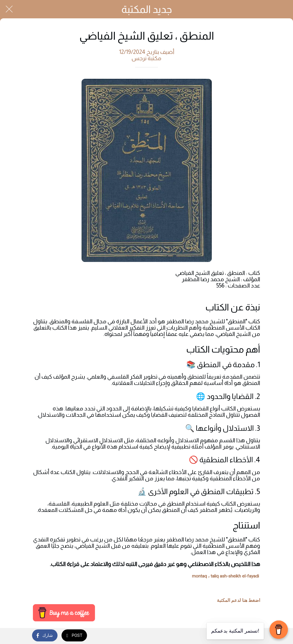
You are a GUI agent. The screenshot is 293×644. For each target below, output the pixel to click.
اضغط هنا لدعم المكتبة (238, 600)
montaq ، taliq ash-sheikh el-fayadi (225, 576)
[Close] (9, 9)
